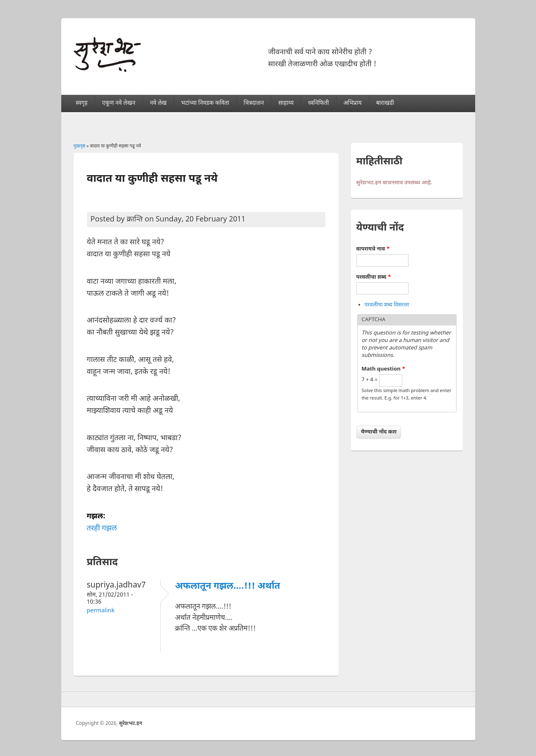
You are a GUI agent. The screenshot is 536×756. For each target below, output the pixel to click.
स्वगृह (82, 103)
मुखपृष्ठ (79, 146)
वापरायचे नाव (373, 249)
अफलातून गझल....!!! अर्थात (228, 586)
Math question (384, 369)
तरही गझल (102, 528)
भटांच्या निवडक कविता (205, 103)
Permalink (101, 611)
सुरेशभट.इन (130, 724)
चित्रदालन (254, 103)
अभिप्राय (353, 103)
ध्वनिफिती (318, 103)
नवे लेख (158, 103)
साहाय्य (286, 103)
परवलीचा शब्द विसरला (387, 305)
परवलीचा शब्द (374, 277)
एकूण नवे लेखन (119, 103)
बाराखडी (385, 103)
